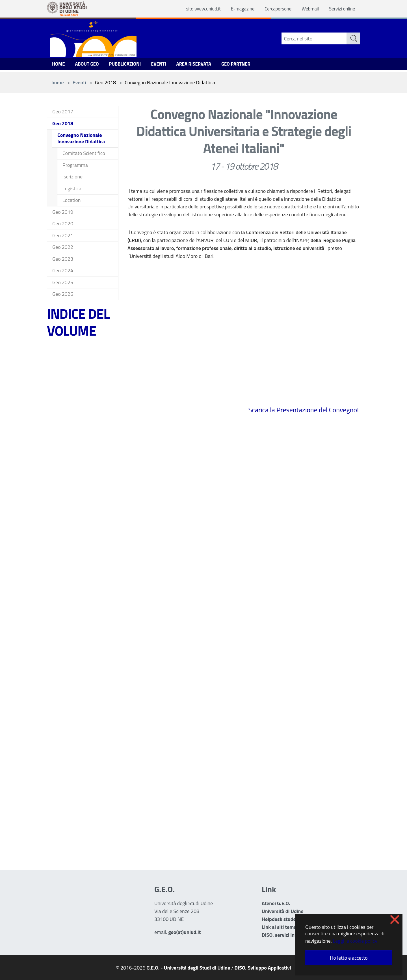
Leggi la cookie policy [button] (355, 941)
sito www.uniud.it (194, 9)
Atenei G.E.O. (276, 903)
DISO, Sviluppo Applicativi (263, 968)
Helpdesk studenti (282, 919)
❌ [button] (395, 919)
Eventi (165, 65)
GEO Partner (247, 65)
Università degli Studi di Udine (197, 968)
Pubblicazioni (130, 65)
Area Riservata (202, 65)
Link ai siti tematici (282, 927)
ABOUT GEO (89, 65)
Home (59, 65)
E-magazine (236, 9)
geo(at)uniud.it (184, 932)
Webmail (307, 9)
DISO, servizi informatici (288, 935)
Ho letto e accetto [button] (349, 958)
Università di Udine (283, 911)
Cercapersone (273, 9)
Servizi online (341, 9)
